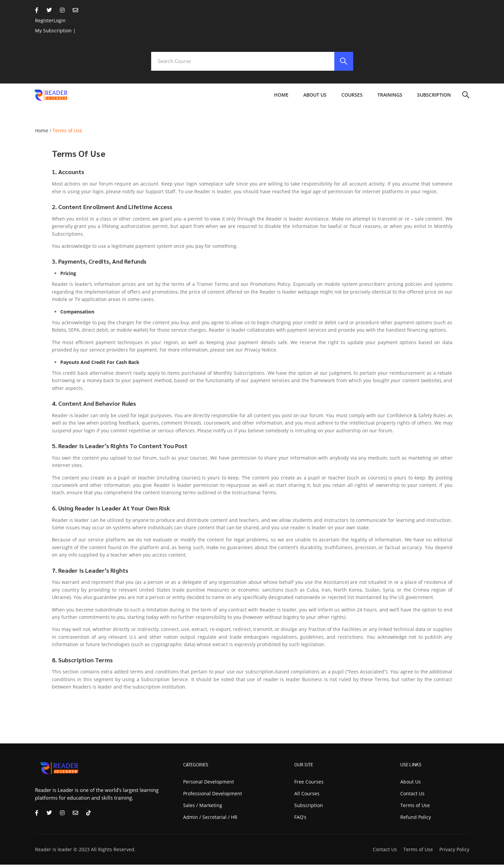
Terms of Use (418, 851)
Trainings (390, 96)
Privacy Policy (454, 851)
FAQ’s (300, 818)
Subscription (434, 96)
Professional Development (213, 795)
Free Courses (309, 783)
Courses (352, 96)
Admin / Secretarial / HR (210, 818)
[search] (343, 62)
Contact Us (385, 851)
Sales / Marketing (203, 807)
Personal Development (209, 783)
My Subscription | (55, 30)
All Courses (307, 795)
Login (60, 20)
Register (44, 20)
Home (281, 96)
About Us (315, 96)
